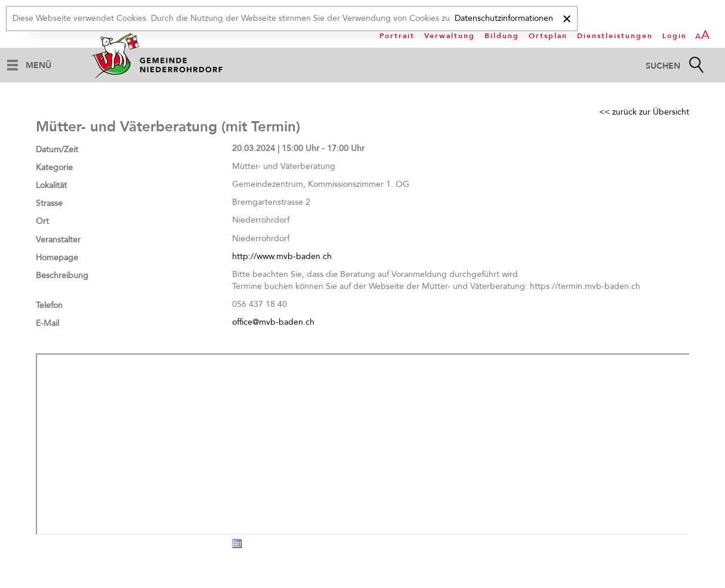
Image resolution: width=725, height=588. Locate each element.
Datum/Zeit (57, 150)
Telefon (49, 305)
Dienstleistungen (615, 36)
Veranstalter (58, 240)
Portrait (397, 36)
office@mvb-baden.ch (273, 322)
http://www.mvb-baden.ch (282, 256)
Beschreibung (62, 275)
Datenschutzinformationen (504, 18)
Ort (42, 221)
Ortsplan (548, 36)
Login (675, 36)
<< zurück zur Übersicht (644, 112)
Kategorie (54, 167)
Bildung (502, 36)
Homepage (57, 258)
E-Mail (47, 323)
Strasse (49, 203)
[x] (567, 17)
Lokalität (51, 185)
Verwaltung (450, 36)
